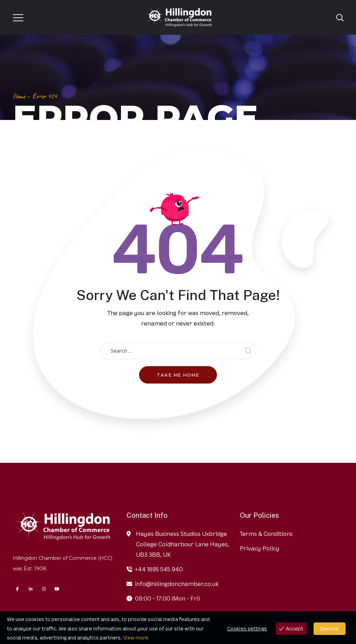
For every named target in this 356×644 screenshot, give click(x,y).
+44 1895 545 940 (159, 569)
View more (136, 638)
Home (19, 96)
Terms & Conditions (266, 534)
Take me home (178, 375)
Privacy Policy (260, 548)
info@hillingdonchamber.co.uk (177, 584)
